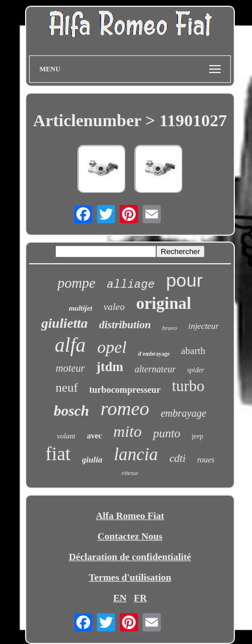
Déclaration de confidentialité (130, 557)
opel (112, 347)
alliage (131, 285)
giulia (92, 460)
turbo (188, 386)
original (164, 303)
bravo (170, 328)
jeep (197, 436)
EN (120, 598)
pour (184, 280)
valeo (114, 307)
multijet (81, 308)
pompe (77, 283)
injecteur (203, 326)
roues (206, 460)
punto (166, 433)
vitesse (130, 473)
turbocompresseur (125, 390)
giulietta (64, 323)
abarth (193, 351)
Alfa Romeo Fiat (130, 516)
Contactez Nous (130, 536)
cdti (178, 458)
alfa (70, 345)
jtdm (110, 367)
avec (94, 436)
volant (66, 436)
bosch (71, 411)
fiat (58, 454)
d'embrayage (154, 354)
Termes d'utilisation (130, 577)
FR (141, 598)
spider (196, 370)
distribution (125, 325)
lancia (136, 454)
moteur (70, 368)
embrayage (184, 413)
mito (128, 431)
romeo (125, 408)
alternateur (155, 369)
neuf (66, 387)
